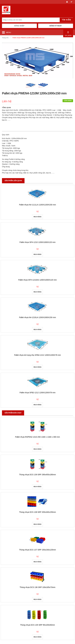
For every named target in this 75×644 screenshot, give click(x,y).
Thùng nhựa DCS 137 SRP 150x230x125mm (37, 550)
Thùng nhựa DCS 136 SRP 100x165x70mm (38, 587)
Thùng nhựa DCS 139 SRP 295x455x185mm (37, 475)
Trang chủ (5, 38)
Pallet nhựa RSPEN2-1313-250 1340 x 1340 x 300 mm (37, 437)
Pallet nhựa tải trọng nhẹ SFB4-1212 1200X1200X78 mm (37, 355)
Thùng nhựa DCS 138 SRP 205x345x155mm (37, 512)
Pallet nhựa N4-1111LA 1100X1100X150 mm (38, 205)
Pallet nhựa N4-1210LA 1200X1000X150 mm (38, 317)
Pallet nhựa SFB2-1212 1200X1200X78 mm (37, 393)
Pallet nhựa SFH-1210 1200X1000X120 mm (37, 242)
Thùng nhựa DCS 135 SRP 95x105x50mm (38, 625)
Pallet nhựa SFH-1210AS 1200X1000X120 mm (37, 280)
